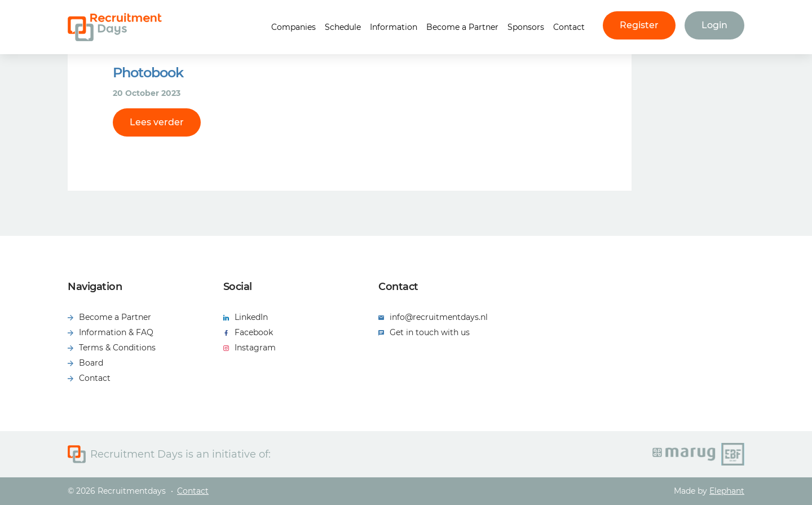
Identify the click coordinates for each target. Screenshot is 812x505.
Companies (294, 27)
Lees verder (157, 122)
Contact (569, 27)
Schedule (343, 27)
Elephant (727, 491)
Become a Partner (462, 27)
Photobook (148, 73)
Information (394, 27)
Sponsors (526, 27)
